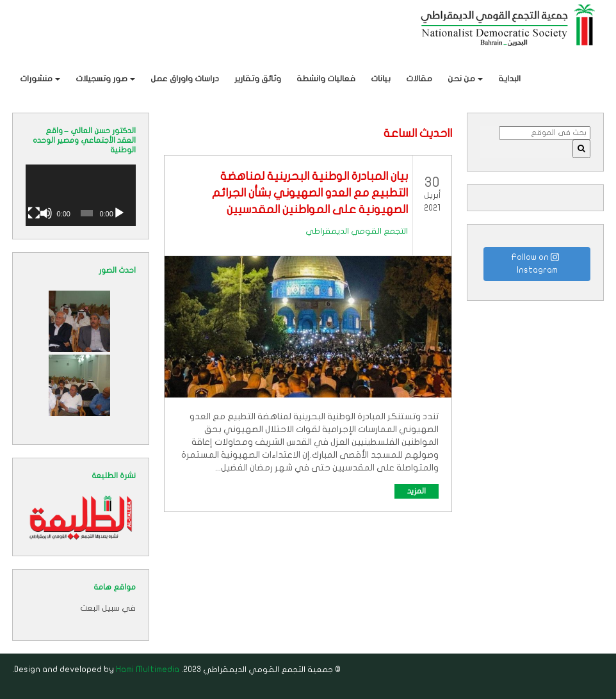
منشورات (36, 79)
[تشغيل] (119, 213)
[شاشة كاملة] (34, 213)
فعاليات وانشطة (326, 79)
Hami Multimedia (148, 670)
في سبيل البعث (108, 608)
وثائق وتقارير (258, 79)
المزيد (417, 491)
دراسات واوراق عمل (185, 79)
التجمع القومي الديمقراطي (357, 231)
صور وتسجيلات (101, 79)
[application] (80, 195)
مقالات (419, 79)
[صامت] (46, 213)
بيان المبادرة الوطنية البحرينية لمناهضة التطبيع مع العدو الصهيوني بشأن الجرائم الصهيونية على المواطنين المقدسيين (310, 193)
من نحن (461, 79)
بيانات (381, 79)
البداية (509, 79)
